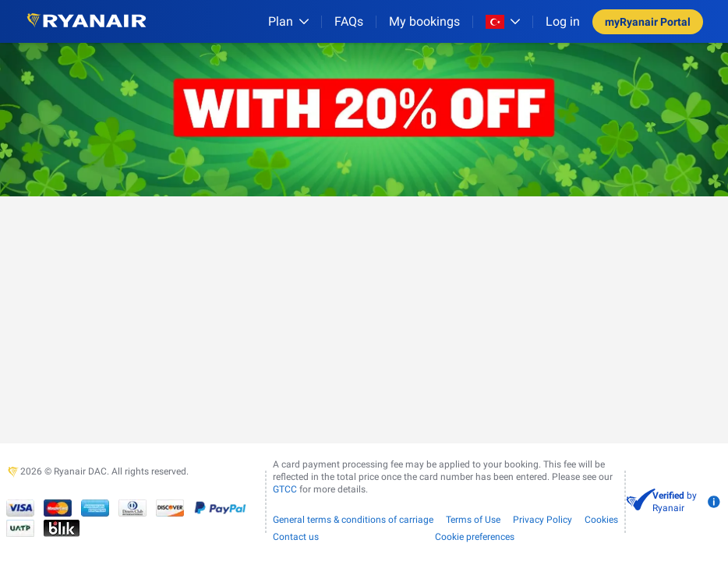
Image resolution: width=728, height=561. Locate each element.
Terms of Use (473, 520)
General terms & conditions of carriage (353, 520)
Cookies (601, 520)
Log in (563, 21)
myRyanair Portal (648, 22)
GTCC (285, 489)
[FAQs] (349, 21)
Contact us (296, 537)
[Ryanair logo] (87, 21)
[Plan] (288, 21)
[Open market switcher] (503, 22)
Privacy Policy (542, 520)
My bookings (424, 21)
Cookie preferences (475, 537)
